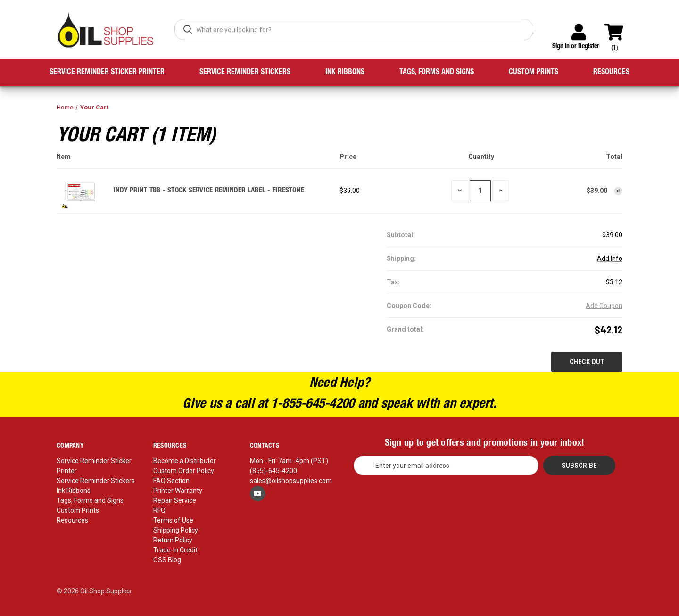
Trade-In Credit (175, 550)
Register (589, 47)
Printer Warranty (178, 491)
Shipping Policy (176, 530)
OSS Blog (167, 560)
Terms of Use (173, 520)
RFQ (159, 510)
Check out (587, 362)
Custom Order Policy (184, 471)
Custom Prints (534, 73)
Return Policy (173, 540)
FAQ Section (171, 481)
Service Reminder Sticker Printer (107, 73)
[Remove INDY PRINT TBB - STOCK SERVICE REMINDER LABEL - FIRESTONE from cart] (618, 191)
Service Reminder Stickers (245, 73)
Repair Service (175, 500)
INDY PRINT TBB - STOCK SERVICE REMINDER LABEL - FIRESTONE (209, 191)
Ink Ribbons (345, 73)
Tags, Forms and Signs (437, 73)
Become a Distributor (185, 461)
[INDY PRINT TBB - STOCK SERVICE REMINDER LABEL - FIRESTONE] (480, 191)
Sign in (561, 47)
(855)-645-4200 (273, 471)
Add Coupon (604, 306)
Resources (611, 73)
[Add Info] (610, 259)
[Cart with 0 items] (618, 28)
